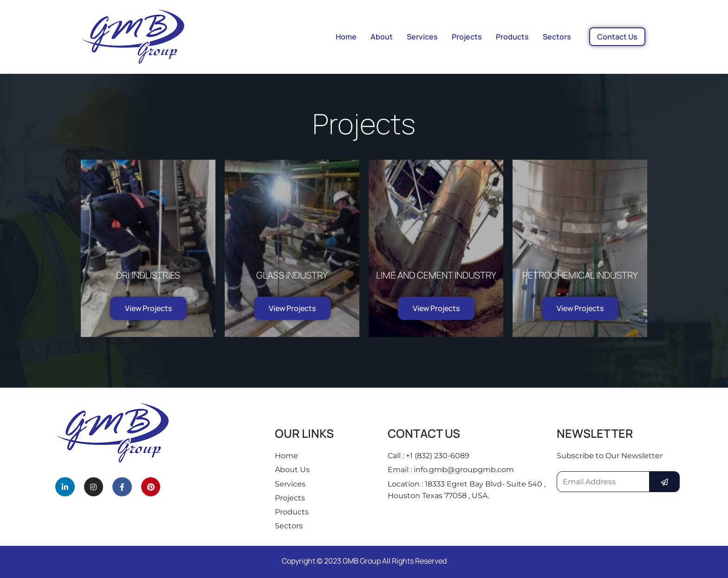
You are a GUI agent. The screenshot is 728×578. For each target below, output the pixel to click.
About (382, 37)
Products (512, 37)
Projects (467, 37)
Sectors (557, 37)
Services (422, 37)
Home (346, 37)
